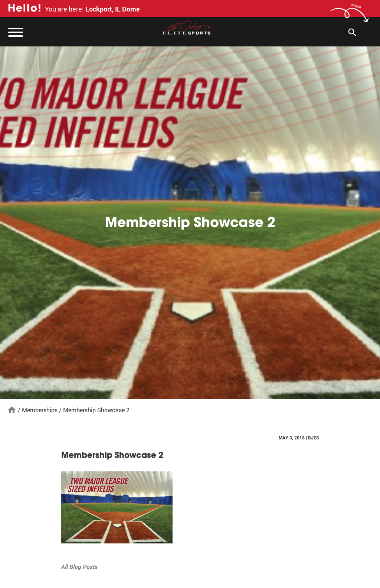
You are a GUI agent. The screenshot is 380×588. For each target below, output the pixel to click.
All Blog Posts (79, 567)
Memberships (40, 410)
